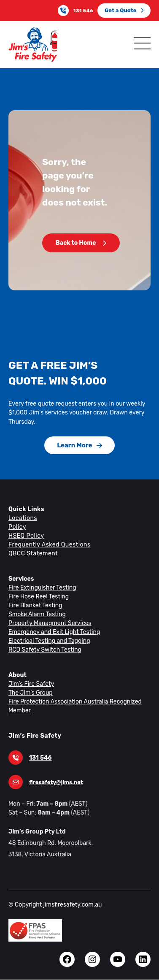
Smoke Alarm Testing (36, 614)
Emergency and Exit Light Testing (52, 632)
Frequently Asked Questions (48, 544)
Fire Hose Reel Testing (38, 596)
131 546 (85, 11)
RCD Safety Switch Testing (44, 650)
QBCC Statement (33, 553)
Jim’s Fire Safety (30, 684)
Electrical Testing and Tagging (47, 641)
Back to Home (81, 243)
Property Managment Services (48, 623)
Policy (17, 527)
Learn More (80, 445)
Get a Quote (124, 10)
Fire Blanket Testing (34, 605)
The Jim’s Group (30, 693)
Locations (22, 518)
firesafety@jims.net (54, 782)
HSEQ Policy (27, 536)
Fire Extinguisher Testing (41, 587)
